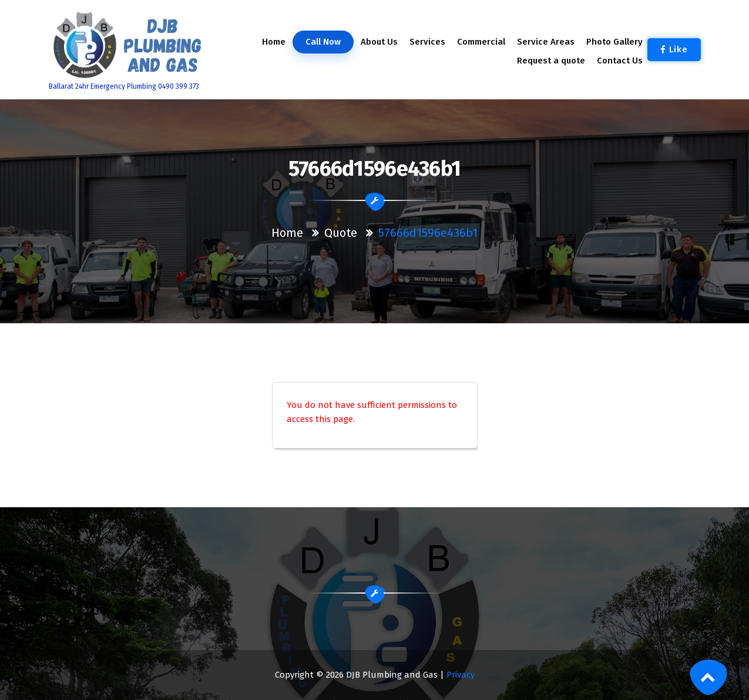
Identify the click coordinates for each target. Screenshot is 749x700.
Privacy (461, 675)
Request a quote (551, 61)
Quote (341, 233)
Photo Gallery (614, 42)
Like (674, 49)
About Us (379, 42)
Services (427, 42)
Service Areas (546, 42)
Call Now (323, 42)
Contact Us (620, 61)
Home (273, 42)
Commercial (481, 42)
